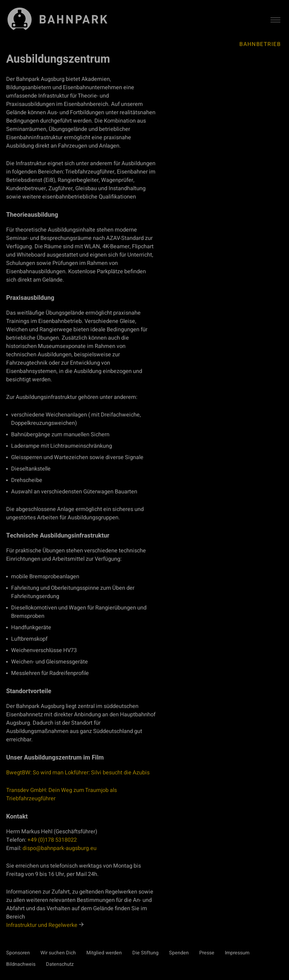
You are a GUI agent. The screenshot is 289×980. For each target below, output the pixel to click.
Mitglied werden (104, 953)
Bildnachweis (21, 964)
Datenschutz (60, 964)
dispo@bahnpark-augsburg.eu (60, 848)
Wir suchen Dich (58, 953)
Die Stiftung (145, 953)
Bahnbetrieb (260, 44)
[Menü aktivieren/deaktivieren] (275, 20)
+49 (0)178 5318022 (52, 840)
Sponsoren (18, 953)
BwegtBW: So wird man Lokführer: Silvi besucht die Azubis (78, 773)
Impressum (237, 953)
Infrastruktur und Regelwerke (42, 925)
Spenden (179, 953)
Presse (207, 953)
